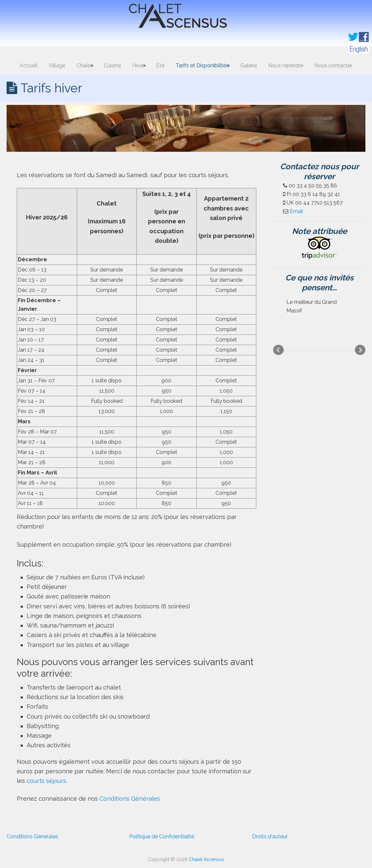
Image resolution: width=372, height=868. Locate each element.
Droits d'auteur (270, 836)
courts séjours (46, 781)
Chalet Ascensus (186, 17)
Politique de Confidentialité (162, 836)
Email (296, 211)
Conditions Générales (130, 799)
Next (360, 350)
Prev (278, 350)
